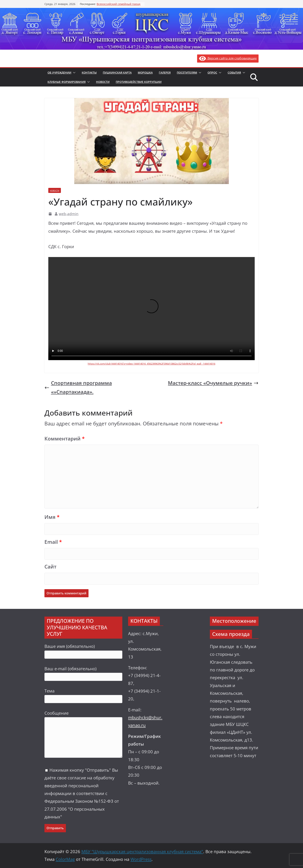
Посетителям (187, 73)
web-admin (69, 214)
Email (53, 542)
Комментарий (65, 439)
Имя (52, 517)
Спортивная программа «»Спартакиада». (78, 387)
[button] (73, 73)
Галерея (165, 73)
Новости (103, 82)
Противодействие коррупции (139, 82)
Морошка (145, 73)
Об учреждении (59, 73)
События (234, 73)
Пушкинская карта (117, 73)
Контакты (89, 73)
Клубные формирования (67, 82)
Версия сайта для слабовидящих (228, 58)
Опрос (212, 73)
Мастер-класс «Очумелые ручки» (213, 383)
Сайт (50, 567)
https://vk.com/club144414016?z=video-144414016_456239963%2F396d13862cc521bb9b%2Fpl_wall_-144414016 (151, 364)
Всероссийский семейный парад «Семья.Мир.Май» (118, 6)
